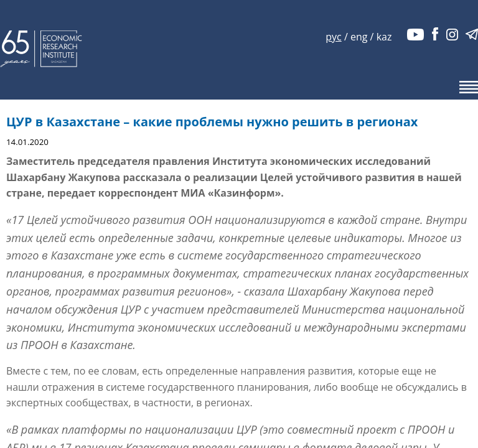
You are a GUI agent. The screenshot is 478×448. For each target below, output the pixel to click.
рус (333, 37)
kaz (384, 37)
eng (359, 37)
